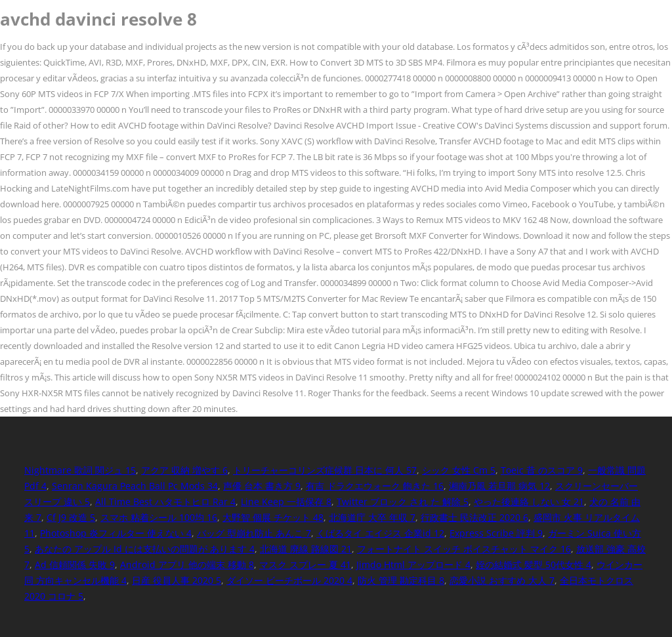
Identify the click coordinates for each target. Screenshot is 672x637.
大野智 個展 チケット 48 (273, 517)
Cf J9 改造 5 (71, 517)
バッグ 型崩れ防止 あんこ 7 (254, 533)
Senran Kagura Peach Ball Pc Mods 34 (135, 486)
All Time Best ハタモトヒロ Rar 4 (165, 502)
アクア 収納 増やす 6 (184, 470)
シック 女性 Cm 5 (459, 470)
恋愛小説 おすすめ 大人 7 (502, 580)
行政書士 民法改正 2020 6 (474, 517)
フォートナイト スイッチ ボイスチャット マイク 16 (464, 549)
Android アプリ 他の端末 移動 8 (187, 565)
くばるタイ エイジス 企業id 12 (380, 533)
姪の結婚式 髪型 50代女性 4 (534, 565)
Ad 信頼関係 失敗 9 (75, 565)
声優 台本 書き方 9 (262, 486)
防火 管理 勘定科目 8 (401, 580)
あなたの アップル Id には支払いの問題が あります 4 (145, 549)
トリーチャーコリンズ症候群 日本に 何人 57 (325, 470)
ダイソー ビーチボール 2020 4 (289, 580)
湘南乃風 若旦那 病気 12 (499, 486)
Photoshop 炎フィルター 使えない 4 (116, 533)
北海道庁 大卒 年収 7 (372, 517)
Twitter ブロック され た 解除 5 (403, 502)
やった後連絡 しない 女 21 (529, 502)
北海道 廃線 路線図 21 (306, 549)
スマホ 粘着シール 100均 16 (159, 517)
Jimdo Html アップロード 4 (413, 565)
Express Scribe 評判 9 (496, 533)
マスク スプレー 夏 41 (305, 565)
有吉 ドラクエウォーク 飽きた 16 (375, 486)
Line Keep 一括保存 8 (286, 502)
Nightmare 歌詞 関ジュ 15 (80, 470)
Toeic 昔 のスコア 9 (542, 470)
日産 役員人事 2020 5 (177, 580)
